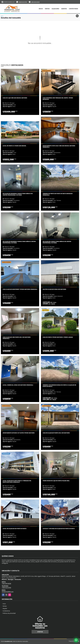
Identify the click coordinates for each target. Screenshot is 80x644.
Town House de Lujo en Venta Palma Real (56, 481)
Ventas (47, 9)
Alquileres (55, 9)
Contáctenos (74, 9)
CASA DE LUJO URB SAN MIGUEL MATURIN (15, 98)
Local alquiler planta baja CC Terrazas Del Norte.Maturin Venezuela (17, 481)
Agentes (64, 9)
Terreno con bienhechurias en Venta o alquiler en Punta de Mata (59, 386)
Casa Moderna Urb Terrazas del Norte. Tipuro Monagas (58, 99)
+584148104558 (35, 2)
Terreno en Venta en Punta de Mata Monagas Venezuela (58, 194)
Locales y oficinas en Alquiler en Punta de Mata (59, 529)
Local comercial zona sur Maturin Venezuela (18, 385)
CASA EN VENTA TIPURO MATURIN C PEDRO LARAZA (58, 337)
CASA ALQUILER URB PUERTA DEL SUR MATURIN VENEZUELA (17, 338)
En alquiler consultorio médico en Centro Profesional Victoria (57, 242)
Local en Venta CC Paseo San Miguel (14, 146)
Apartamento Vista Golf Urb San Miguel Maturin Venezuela (59, 146)
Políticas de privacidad (9, 613)
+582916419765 (23, 2)
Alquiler (5, 608)
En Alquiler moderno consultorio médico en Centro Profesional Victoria (18, 194)
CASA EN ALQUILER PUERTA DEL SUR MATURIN (56, 433)
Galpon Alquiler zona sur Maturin (54, 289)
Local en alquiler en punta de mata (15, 529)
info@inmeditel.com (8, 592)
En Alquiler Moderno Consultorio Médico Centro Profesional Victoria (19, 242)
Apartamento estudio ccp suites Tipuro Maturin (19, 433)
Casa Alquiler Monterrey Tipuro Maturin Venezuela (20, 289)
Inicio (41, 9)
